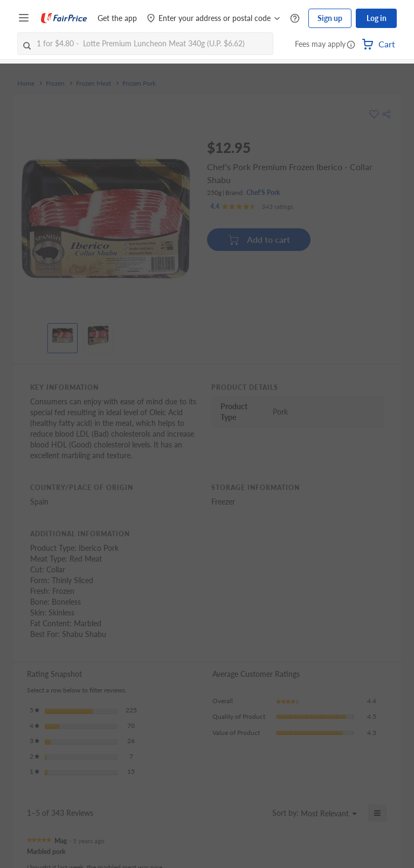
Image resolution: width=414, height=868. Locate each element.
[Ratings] (252, 207)
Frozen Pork (139, 83)
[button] (351, 45)
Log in (377, 18)
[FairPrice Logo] (64, 18)
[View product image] (63, 335)
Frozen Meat (94, 83)
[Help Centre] (295, 19)
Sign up (330, 18)
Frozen (55, 83)
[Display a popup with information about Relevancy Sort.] (257, 813)
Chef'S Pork (263, 192)
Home (26, 83)
